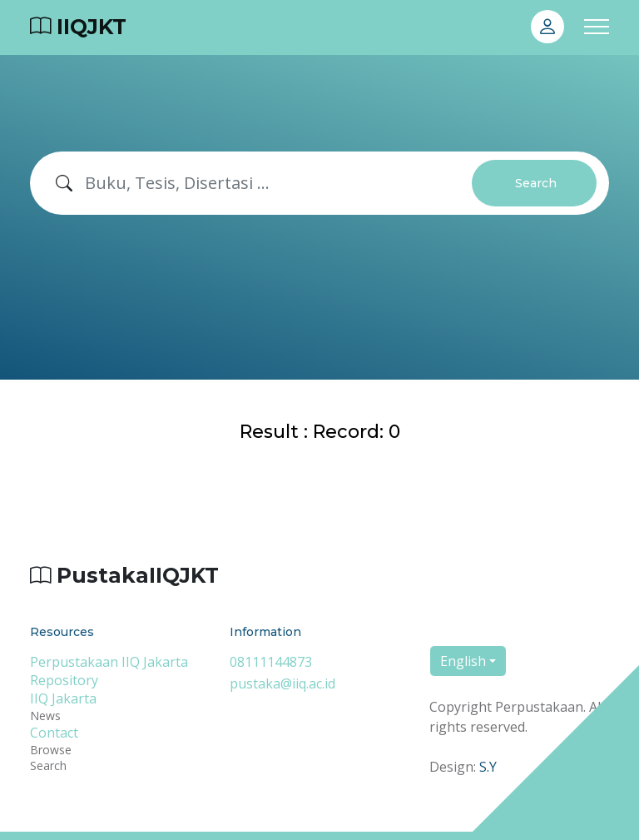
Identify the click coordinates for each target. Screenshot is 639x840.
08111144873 (271, 662)
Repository (64, 680)
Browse (51, 750)
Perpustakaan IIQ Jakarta (109, 662)
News (45, 716)
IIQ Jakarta (63, 698)
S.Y (488, 767)
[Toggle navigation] (597, 27)
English (463, 661)
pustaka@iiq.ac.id (282, 683)
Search (536, 183)
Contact (54, 733)
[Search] (279, 183)
